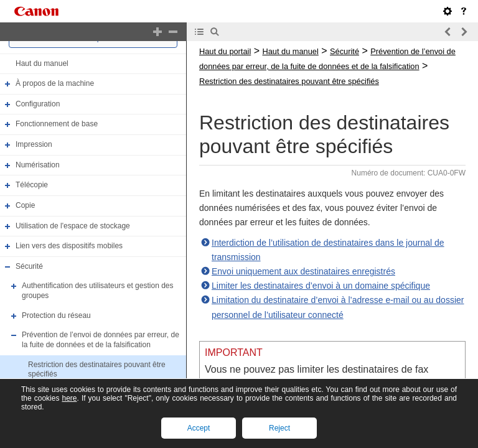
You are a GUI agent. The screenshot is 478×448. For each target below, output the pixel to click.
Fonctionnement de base (57, 124)
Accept (199, 428)
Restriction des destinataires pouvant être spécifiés (289, 81)
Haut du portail (225, 51)
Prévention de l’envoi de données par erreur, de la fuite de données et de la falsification (101, 340)
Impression (34, 144)
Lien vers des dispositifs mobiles (69, 246)
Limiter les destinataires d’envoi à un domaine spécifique (321, 286)
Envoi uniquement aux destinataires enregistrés (303, 271)
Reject (279, 428)
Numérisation (38, 165)
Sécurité (29, 266)
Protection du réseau (56, 315)
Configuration (38, 104)
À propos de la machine (55, 83)
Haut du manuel (42, 63)
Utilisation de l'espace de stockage (73, 226)
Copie (25, 205)
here (69, 398)
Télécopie (32, 185)
